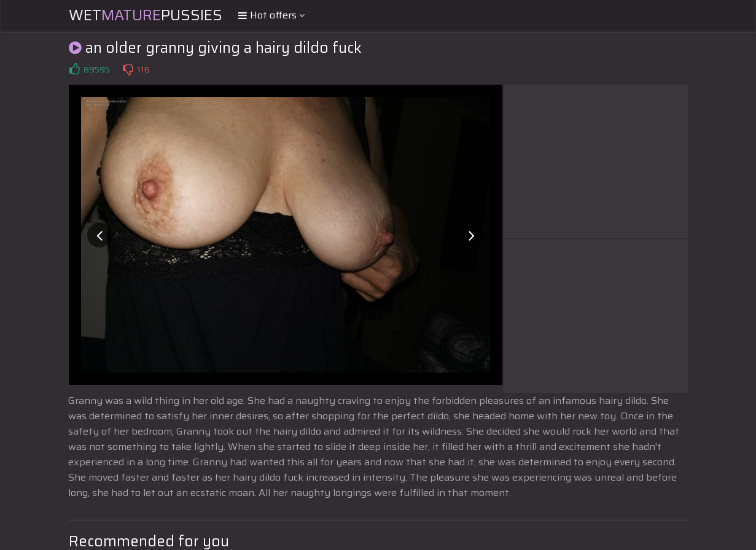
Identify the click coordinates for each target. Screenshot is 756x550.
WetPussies (146, 15)
